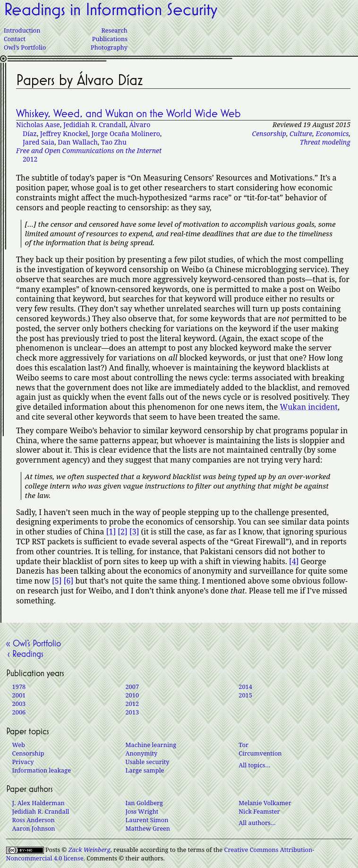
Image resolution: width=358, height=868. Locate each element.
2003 (19, 704)
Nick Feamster (259, 811)
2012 (89, 155)
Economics (332, 133)
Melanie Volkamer (265, 803)
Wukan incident (309, 407)
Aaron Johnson (34, 828)
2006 (19, 712)
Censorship (269, 133)
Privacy (23, 762)
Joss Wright (142, 811)
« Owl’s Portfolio (34, 643)
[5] (57, 581)
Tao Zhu (114, 142)
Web (19, 745)
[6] (68, 581)
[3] (134, 532)
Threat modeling (325, 142)
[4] (294, 561)
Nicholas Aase (38, 125)
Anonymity (141, 753)
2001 (19, 695)
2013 (132, 712)
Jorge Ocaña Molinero (126, 133)
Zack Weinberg (89, 850)
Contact (15, 39)
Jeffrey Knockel (64, 133)
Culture (301, 133)
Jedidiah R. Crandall (94, 125)
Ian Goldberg (144, 803)
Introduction (22, 30)
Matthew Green (148, 828)
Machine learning (151, 745)
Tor (243, 745)
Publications (110, 39)
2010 (132, 695)
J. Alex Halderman (38, 803)
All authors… (257, 823)
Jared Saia (38, 142)
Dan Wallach (78, 142)
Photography (109, 47)
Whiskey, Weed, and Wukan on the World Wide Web (128, 113)
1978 (19, 687)
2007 (132, 687)
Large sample (145, 770)
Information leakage (42, 770)
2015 (245, 695)
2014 (245, 687)
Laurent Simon (147, 820)
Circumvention (260, 753)
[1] (111, 532)
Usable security (147, 762)
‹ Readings (25, 653)
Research (114, 30)
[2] (122, 532)
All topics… (254, 765)
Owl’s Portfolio (25, 47)
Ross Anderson (34, 820)
